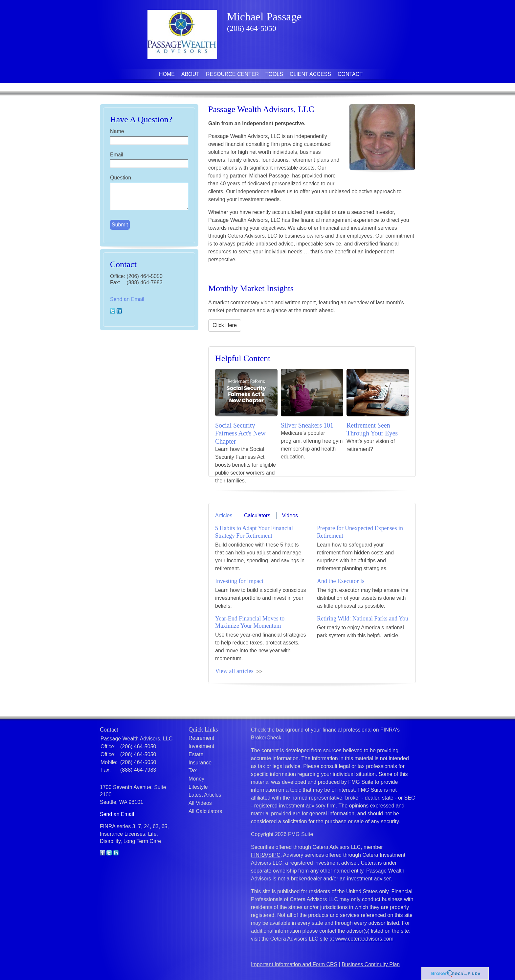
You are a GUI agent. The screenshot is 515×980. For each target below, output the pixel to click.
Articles (224, 515)
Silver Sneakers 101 (307, 425)
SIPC (274, 855)
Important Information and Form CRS (294, 964)
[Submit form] (120, 225)
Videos (290, 515)
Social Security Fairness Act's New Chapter (240, 433)
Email (117, 155)
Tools (274, 74)
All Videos (200, 803)
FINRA (259, 855)
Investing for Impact (239, 581)
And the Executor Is (341, 581)
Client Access (310, 74)
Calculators (257, 515)
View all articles (234, 671)
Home (167, 74)
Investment (201, 746)
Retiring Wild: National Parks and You (363, 618)
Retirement (201, 738)
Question (121, 178)
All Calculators (205, 811)
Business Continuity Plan (371, 964)
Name (117, 131)
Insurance (200, 763)
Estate (196, 754)
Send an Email (127, 299)
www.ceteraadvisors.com (364, 939)
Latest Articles (205, 795)
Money (196, 779)
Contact (350, 74)
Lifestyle (198, 787)
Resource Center (232, 74)
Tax (193, 770)
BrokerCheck (266, 738)
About (190, 74)
